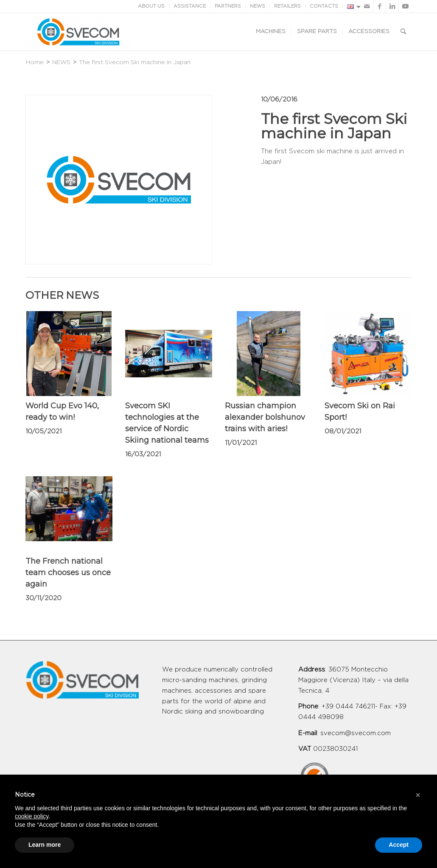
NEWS (258, 6)
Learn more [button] (45, 845)
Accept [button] (399, 845)
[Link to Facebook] (380, 6)
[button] (418, 795)
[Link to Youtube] (405, 6)
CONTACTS (324, 6)
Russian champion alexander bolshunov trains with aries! (265, 417)
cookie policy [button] (32, 816)
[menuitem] (271, 32)
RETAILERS (287, 6)
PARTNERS (228, 6)
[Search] (403, 32)
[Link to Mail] (367, 6)
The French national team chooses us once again (68, 573)
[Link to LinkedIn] (392, 6)
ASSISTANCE (190, 6)
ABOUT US (151, 6)
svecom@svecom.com (356, 733)
